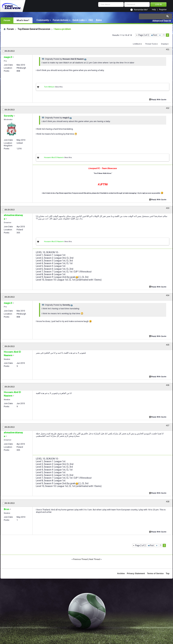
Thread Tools (151, 44)
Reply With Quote (158, 99)
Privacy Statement (136, 573)
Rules (99, 20)
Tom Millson (49, 87)
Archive (121, 573)
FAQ (91, 20)
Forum (7, 20)
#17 (168, 426)
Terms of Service (155, 573)
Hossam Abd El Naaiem (54, 157)
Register (163, 10)
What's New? (23, 20)
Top (168, 573)
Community (43, 20)
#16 (168, 385)
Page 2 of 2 (144, 35)
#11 (168, 49)
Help (154, 10)
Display (164, 44)
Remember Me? (141, 10)
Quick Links (79, 20)
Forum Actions (61, 20)
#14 (168, 295)
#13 (168, 208)
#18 (168, 502)
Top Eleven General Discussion (34, 29)
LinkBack (137, 44)
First (154, 35)
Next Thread (95, 559)
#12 (168, 108)
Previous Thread (80, 559)
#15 (168, 345)
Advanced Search (162, 21)
